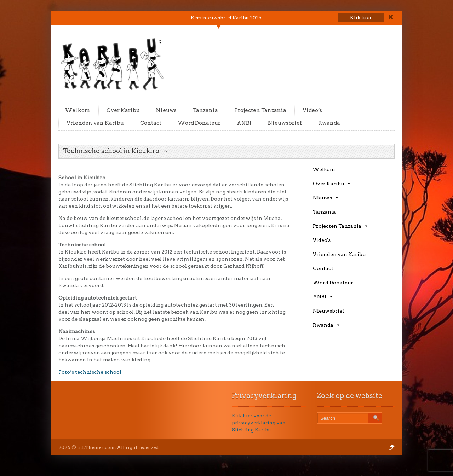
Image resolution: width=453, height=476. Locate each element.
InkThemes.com (96, 448)
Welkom (78, 110)
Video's (322, 240)
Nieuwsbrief (285, 123)
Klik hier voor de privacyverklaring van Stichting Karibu (259, 423)
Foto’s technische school (90, 372)
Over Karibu (123, 110)
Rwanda (329, 123)
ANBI (244, 123)
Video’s (312, 110)
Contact (151, 123)
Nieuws (166, 110)
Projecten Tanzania (260, 110)
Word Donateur (199, 123)
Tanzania (205, 110)
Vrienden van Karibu (95, 123)
